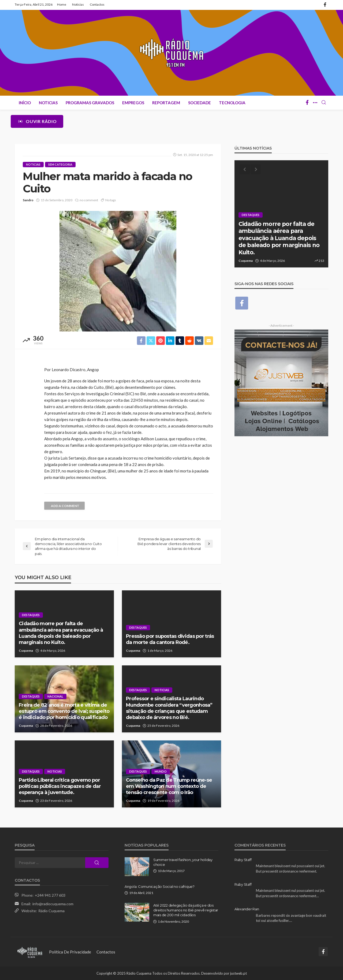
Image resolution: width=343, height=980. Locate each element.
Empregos (133, 103)
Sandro (28, 200)
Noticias (78, 4)
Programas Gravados (90, 103)
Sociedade (200, 103)
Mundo (161, 771)
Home (62, 4)
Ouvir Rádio (37, 121)
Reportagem (166, 103)
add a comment (65, 506)
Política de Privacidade (70, 952)
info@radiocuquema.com (53, 904)
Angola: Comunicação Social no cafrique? (160, 886)
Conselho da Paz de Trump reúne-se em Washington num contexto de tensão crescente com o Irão (169, 786)
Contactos (97, 4)
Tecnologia (232, 103)
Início (25, 103)
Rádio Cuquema (51, 911)
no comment (89, 200)
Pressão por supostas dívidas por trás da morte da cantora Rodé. (170, 639)
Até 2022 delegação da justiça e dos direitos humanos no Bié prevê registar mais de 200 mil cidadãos (186, 910)
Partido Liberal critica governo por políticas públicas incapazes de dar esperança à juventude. (60, 786)
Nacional (55, 696)
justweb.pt (238, 973)
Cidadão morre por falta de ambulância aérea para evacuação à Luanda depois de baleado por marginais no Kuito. (61, 633)
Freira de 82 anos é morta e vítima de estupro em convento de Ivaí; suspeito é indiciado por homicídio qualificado (64, 711)
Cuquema (26, 651)
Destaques (31, 615)
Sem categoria (60, 164)
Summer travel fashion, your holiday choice (183, 862)
